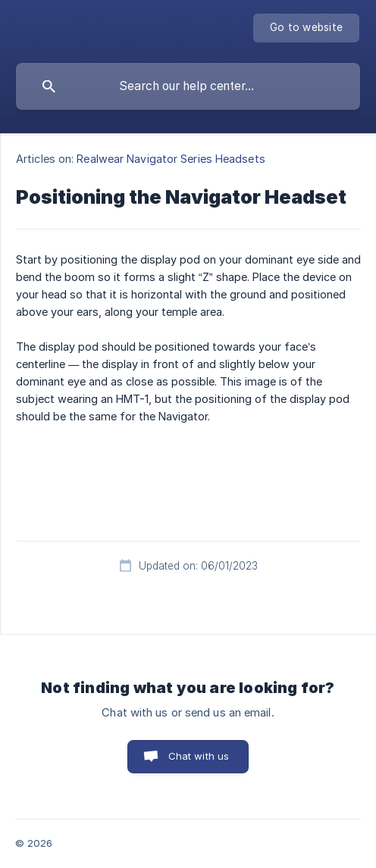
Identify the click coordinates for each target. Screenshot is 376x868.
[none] (306, 28)
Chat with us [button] (199, 756)
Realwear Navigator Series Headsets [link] (171, 159)
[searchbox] (188, 86)
